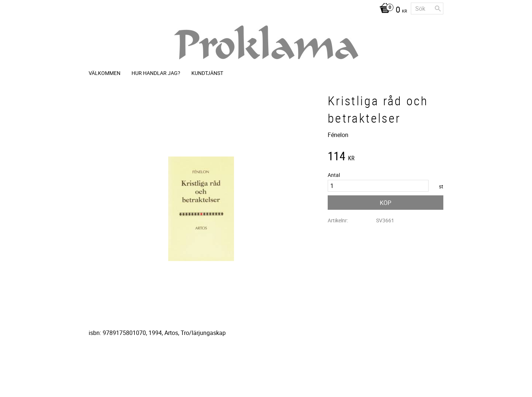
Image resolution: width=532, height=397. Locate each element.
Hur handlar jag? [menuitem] (156, 73)
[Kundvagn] (391, 10)
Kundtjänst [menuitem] (207, 73)
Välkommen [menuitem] (105, 73)
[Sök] (438, 8)
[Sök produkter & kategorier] (427, 8)
